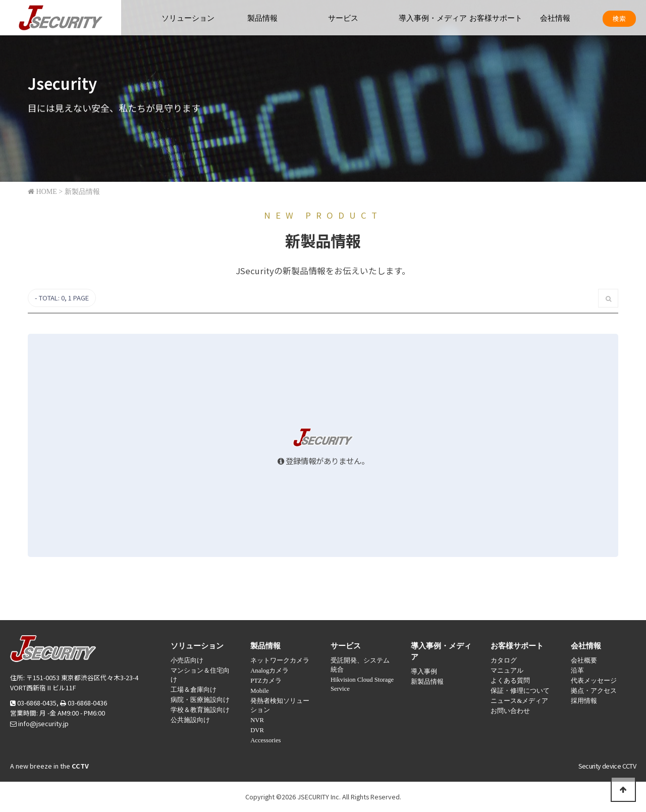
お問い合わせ (510, 711)
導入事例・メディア (433, 18)
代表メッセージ (594, 681)
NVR (257, 720)
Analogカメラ (270, 671)
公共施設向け (190, 720)
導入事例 (424, 672)
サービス (343, 18)
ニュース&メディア (519, 701)
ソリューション (188, 18)
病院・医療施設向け (200, 700)
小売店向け (187, 661)
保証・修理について (520, 691)
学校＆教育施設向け (200, 710)
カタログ (504, 661)
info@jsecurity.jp (43, 723)
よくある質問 (510, 681)
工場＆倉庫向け (194, 690)
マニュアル (507, 671)
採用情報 (584, 701)
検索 (619, 18)
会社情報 (555, 18)
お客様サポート (496, 18)
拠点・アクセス (594, 691)
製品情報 (262, 18)
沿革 (577, 671)
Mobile (259, 691)
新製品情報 (427, 682)
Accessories (265, 740)
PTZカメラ (266, 681)
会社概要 (584, 661)
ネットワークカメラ (280, 661)
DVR (257, 730)
